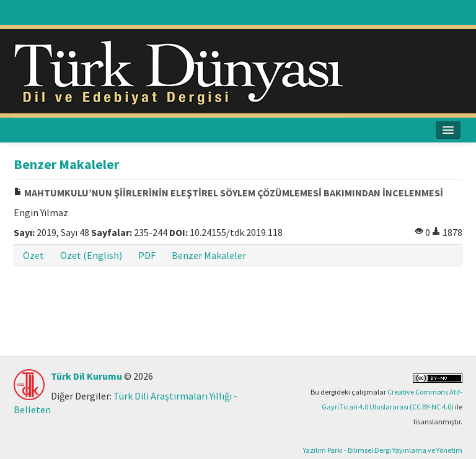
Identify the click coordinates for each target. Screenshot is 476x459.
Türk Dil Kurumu (86, 376)
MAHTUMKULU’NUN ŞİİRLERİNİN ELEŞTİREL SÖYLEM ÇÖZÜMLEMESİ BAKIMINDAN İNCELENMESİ (228, 193)
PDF (147, 255)
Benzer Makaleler (209, 255)
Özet (33, 255)
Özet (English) (91, 255)
